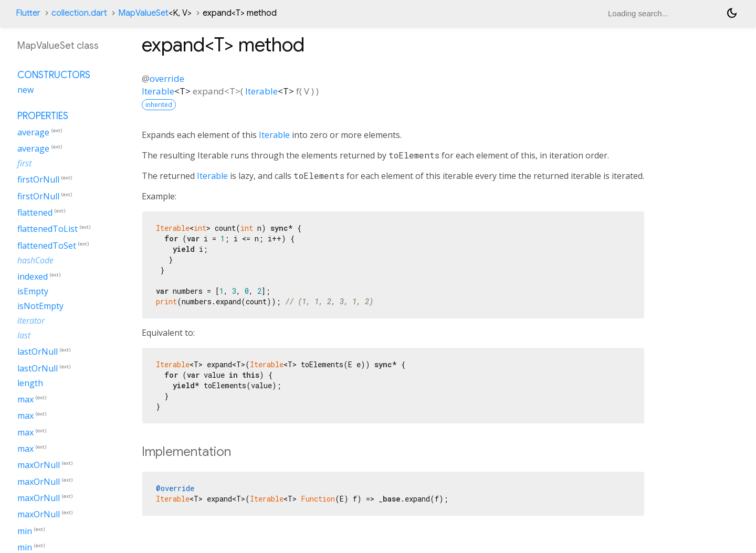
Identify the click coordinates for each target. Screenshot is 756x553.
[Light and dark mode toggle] (732, 13)
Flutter (28, 13)
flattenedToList (48, 229)
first (24, 163)
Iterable (158, 91)
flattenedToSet (47, 246)
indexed (33, 276)
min (25, 531)
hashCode (35, 260)
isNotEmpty (40, 306)
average (33, 132)
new (25, 90)
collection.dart (79, 13)
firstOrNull (38, 180)
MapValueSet (155, 13)
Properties (43, 116)
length (30, 383)
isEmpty (33, 291)
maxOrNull (39, 465)
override (167, 78)
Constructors (54, 75)
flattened (35, 212)
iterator (31, 321)
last (24, 335)
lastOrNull (38, 352)
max (25, 399)
